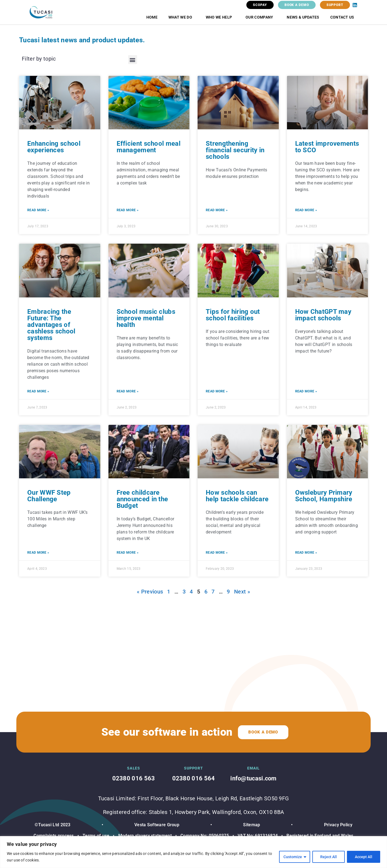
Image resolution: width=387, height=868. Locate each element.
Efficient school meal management (149, 147)
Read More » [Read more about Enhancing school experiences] (38, 210)
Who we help (220, 17)
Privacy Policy (338, 825)
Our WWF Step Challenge (49, 496)
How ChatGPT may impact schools (323, 315)
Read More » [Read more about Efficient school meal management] (128, 210)
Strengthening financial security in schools (235, 150)
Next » (242, 592)
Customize (293, 857)
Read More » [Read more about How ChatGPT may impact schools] (306, 391)
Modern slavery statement (144, 836)
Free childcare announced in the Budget (142, 499)
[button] (133, 60)
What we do (182, 17)
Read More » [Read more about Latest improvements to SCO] (306, 210)
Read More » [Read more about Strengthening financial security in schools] (217, 210)
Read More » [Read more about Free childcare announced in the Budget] (128, 553)
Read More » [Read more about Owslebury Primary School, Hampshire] (306, 553)
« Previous (150, 592)
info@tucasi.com (253, 778)
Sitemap (252, 825)
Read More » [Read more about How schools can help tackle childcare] (217, 553)
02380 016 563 (134, 778)
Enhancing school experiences (54, 147)
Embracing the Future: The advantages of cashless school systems (51, 325)
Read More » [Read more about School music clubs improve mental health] (128, 391)
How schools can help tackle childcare (237, 496)
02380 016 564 (194, 778)
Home (152, 17)
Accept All (364, 857)
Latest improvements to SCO (327, 147)
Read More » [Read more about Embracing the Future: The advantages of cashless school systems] (38, 391)
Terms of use (96, 836)
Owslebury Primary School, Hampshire (324, 496)
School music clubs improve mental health (146, 318)
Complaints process (54, 836)
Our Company (261, 17)
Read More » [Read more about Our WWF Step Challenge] (38, 553)
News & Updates (303, 17)
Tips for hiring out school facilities (233, 315)
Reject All (329, 857)
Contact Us (342, 17)
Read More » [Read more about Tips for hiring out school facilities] (217, 391)
